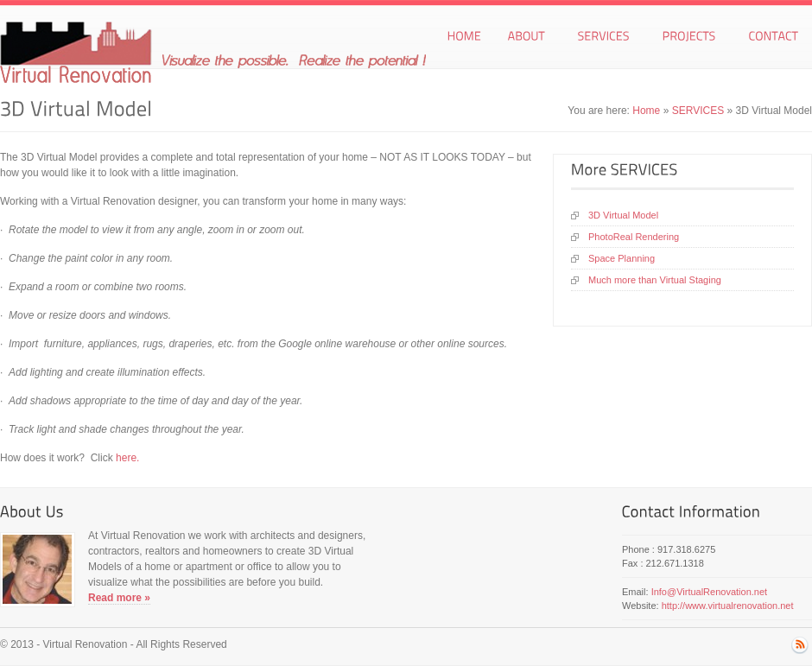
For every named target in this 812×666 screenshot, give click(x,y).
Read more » (119, 598)
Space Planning (622, 258)
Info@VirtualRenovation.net (710, 592)
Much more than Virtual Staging (655, 280)
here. (127, 458)
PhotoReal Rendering (634, 237)
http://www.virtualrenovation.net (728, 606)
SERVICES (698, 111)
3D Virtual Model (623, 215)
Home (646, 111)
